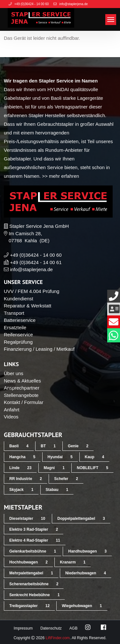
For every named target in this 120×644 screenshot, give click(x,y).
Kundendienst (19, 299)
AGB (73, 628)
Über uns (14, 373)
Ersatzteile (15, 327)
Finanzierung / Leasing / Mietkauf (39, 349)
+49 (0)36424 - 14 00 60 (36, 255)
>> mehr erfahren (60, 176)
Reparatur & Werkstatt (28, 306)
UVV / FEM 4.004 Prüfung (32, 291)
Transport (14, 313)
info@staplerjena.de (31, 269)
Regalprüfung (18, 342)
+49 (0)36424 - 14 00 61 (36, 262)
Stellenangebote (21, 395)
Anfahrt (12, 410)
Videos (11, 417)
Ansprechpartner (22, 388)
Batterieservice (20, 320)
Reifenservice (18, 335)
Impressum (23, 628)
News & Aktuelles (22, 381)
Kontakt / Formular (24, 402)
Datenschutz (51, 628)
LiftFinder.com (58, 638)
